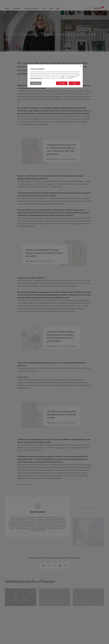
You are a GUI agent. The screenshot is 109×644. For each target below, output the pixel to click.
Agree (75, 83)
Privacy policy (71, 77)
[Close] (80, 66)
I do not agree (62, 83)
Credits (63, 77)
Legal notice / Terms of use (36, 78)
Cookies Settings (36, 83)
